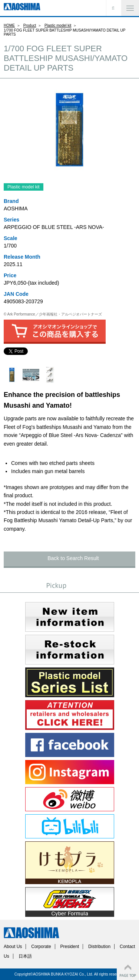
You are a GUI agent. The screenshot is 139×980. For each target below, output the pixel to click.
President (70, 947)
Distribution (99, 947)
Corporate (41, 947)
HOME (9, 25)
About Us (13, 947)
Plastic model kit (58, 25)
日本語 (25, 956)
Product (30, 25)
